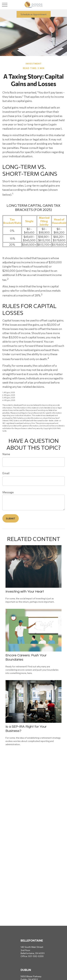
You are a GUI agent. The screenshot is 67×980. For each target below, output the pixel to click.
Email (6, 473)
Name (6, 454)
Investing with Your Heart (25, 592)
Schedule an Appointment (34, 14)
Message (8, 492)
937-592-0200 (36, 956)
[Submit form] (11, 518)
